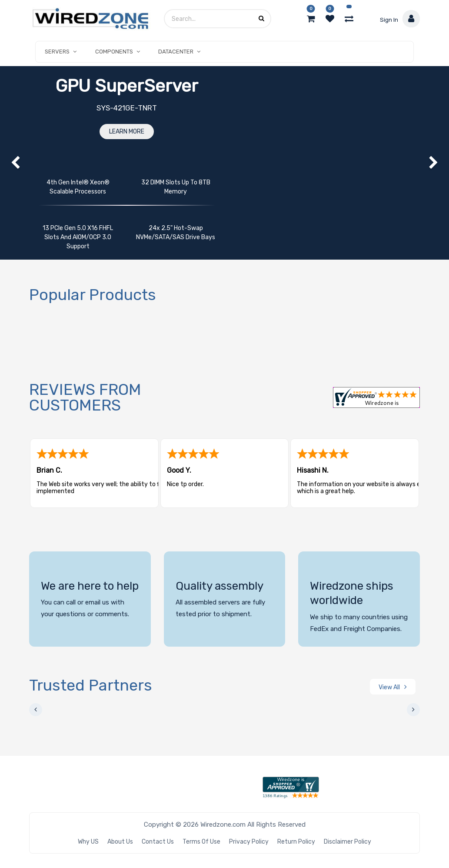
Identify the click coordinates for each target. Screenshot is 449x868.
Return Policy (296, 842)
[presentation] (36, 710)
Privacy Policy (249, 842)
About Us (120, 842)
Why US (88, 842)
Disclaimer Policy (348, 842)
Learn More (127, 132)
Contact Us (158, 842)
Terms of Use (201, 842)
